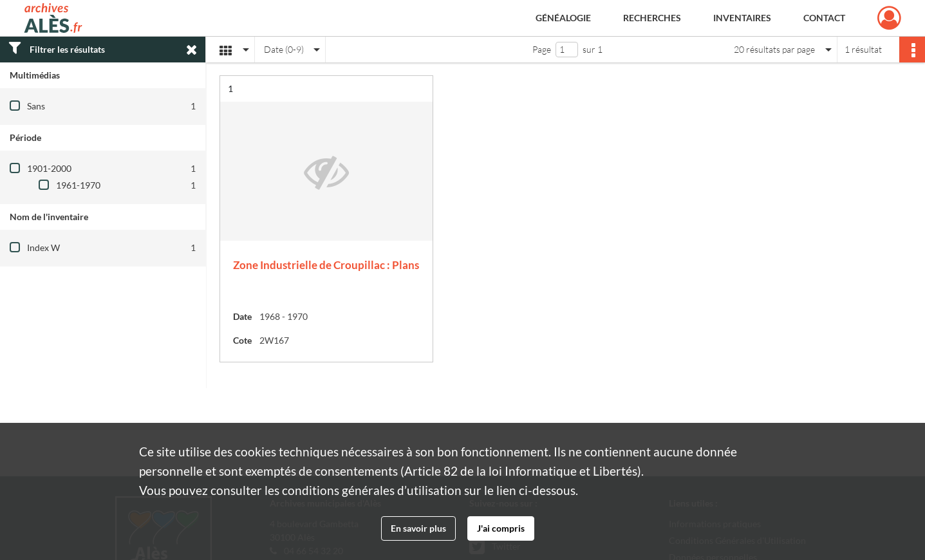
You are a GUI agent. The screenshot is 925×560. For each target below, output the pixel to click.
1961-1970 (78, 185)
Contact (824, 18)
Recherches (652, 18)
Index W (43, 247)
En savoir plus (418, 528)
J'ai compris (501, 528)
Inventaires (742, 18)
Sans (36, 106)
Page (542, 49)
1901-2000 (49, 168)
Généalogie (563, 18)
